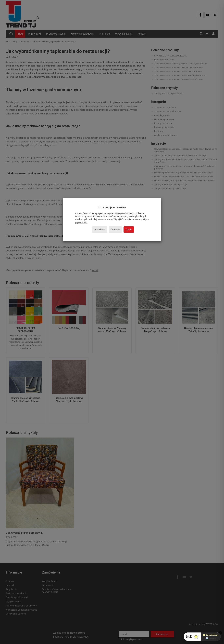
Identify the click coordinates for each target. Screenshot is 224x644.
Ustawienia (100, 230)
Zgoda (129, 230)
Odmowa (115, 230)
